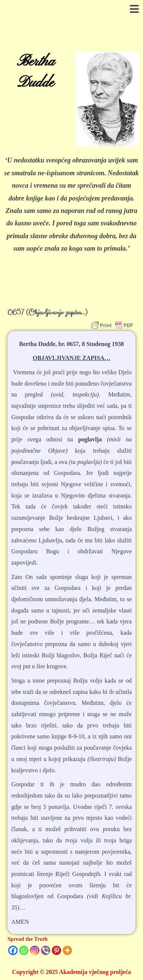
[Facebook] (13, 950)
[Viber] (46, 950)
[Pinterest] (56, 950)
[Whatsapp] (24, 950)
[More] (67, 950)
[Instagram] (35, 950)
